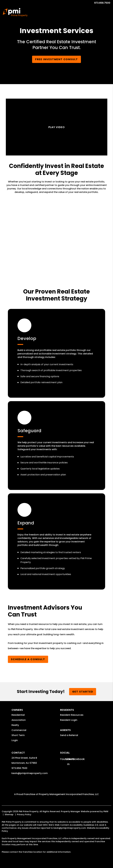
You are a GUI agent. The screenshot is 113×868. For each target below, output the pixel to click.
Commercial (19, 730)
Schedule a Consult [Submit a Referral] (28, 659)
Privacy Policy (24, 814)
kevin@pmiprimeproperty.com (30, 773)
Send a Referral (69, 735)
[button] (63, 759)
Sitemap (9, 814)
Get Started (83, 692)
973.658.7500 (102, 3)
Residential (18, 715)
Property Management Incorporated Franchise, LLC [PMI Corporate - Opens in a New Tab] (69, 794)
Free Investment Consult (56, 59)
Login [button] (15, 740)
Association (19, 720)
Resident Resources (72, 715)
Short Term (18, 735)
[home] (15, 12)
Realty (15, 725)
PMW (106, 811)
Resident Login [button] (69, 720)
